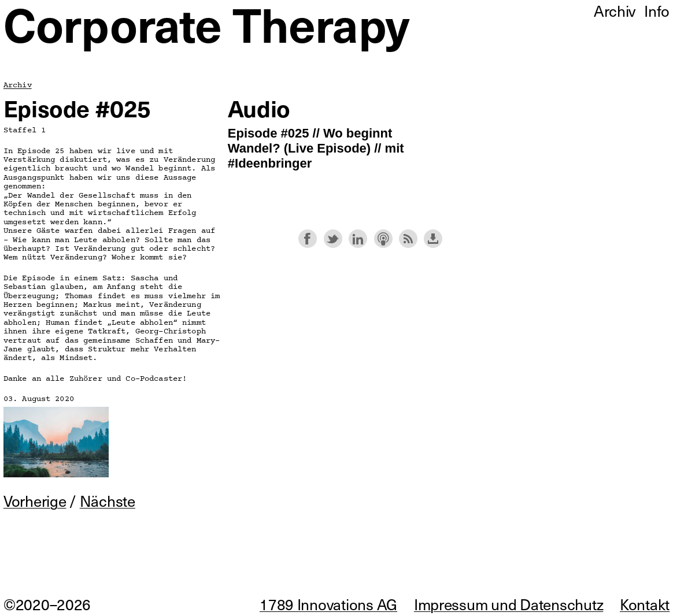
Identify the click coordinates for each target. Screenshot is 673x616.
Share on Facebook (308, 239)
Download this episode (433, 239)
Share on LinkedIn (358, 239)
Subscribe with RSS (408, 239)
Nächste (108, 501)
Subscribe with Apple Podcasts (383, 239)
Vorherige (35, 501)
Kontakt (645, 604)
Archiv (18, 85)
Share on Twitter (333, 239)
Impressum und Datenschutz (509, 604)
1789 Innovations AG (328, 604)
